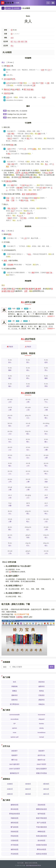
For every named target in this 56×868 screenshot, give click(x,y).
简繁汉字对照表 (41, 773)
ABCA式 (46, 789)
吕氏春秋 (11, 265)
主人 (28, 458)
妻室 (10, 234)
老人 (46, 418)
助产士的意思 (42, 823)
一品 (22, 173)
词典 (18, 3)
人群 (46, 458)
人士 (10, 450)
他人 (14, 89)
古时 (26, 291)
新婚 (35, 198)
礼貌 (36, 289)
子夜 (13, 200)
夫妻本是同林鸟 (31, 194)
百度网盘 (19, 617)
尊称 (5, 89)
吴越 (18, 188)
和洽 (25, 218)
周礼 (9, 208)
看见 (22, 200)
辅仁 (10, 378)
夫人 (46, 434)
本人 (46, 474)
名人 (46, 537)
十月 (25, 149)
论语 (9, 134)
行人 (28, 545)
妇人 (30, 254)
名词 (12, 38)
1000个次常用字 (14, 769)
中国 (5, 93)
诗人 (10, 458)
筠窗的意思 (15, 818)
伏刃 (28, 386)
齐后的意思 (15, 854)
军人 (46, 466)
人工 (28, 498)
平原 (21, 83)
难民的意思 (15, 823)
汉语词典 (17, 8)
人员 (28, 410)
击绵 (44, 188)
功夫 (28, 537)
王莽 (18, 170)
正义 (12, 211)
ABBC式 (10, 794)
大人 (10, 514)
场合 (32, 89)
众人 (28, 185)
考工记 (13, 208)
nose (15, 732)
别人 (10, 426)
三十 (49, 70)
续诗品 (41, 691)
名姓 (48, 273)
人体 (46, 498)
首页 (8, 8)
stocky (41, 728)
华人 (46, 514)
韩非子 (10, 138)
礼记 (44, 97)
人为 (10, 553)
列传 (42, 83)
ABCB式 (28, 794)
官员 (50, 173)
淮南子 (10, 218)
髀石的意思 (15, 809)
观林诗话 (14, 695)
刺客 (12, 185)
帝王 (9, 93)
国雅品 (15, 691)
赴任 (46, 362)
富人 (28, 362)
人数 (46, 450)
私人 (28, 521)
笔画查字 (14, 755)
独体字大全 (41, 760)
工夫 (28, 553)
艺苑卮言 (42, 695)
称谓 (5, 261)
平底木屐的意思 (41, 827)
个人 (46, 402)
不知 (28, 213)
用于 (25, 89)
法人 (10, 545)
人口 (10, 434)
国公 (27, 173)
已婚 (7, 181)
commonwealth (15, 715)
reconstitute (14, 719)
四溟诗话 (42, 682)
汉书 (9, 149)
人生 (46, 426)
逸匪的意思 (15, 849)
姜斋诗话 (14, 700)
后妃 (13, 164)
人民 (28, 402)
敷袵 (46, 378)
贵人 (46, 164)
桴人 (28, 378)
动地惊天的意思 (41, 845)
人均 (10, 482)
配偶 (30, 289)
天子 (8, 97)
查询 (52, 667)
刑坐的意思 (15, 832)
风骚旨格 (14, 686)
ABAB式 (28, 784)
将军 (31, 177)
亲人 (10, 537)
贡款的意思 (41, 805)
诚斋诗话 (42, 686)
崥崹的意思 (41, 832)
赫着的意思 (15, 805)
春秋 (21, 188)
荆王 (28, 138)
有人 (10, 418)
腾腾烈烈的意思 (41, 809)
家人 (10, 530)
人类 (10, 410)
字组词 (10, 347)
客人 (28, 442)
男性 (27, 289)
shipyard (41, 719)
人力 (46, 506)
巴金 (8, 198)
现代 (5, 289)
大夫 (28, 506)
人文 (46, 521)
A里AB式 (46, 784)
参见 (23, 194)
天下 (22, 218)
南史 (9, 164)
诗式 (14, 682)
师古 (9, 154)
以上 (47, 173)
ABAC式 (28, 789)
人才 (28, 426)
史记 (34, 83)
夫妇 (46, 482)
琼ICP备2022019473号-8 (34, 865)
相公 (12, 46)
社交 (12, 291)
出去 (27, 200)
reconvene (42, 715)
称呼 (39, 289)
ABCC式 (46, 794)
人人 (20, 216)
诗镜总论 (42, 704)
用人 (28, 514)
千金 (51, 273)
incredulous (41, 732)
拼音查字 (14, 751)
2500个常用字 (41, 764)
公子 (8, 83)
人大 (28, 466)
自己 (9, 89)
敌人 (46, 442)
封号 (14, 79)
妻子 (12, 41)
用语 (9, 291)
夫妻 (10, 506)
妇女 (10, 181)
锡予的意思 (41, 814)
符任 (46, 386)
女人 (28, 450)
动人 (46, 545)
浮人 (46, 370)
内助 (19, 41)
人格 (10, 490)
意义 (13, 289)
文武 (17, 173)
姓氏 (5, 291)
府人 (28, 370)
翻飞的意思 (15, 827)
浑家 (26, 41)
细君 (22, 41)
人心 (46, 490)
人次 (10, 498)
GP (14, 724)
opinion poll (14, 737)
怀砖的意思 (15, 836)
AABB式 (10, 784)
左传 (43, 70)
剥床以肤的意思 (41, 836)
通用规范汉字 (14, 773)
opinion (14, 728)
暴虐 (33, 273)
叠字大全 (14, 760)
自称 (39, 134)
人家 (10, 521)
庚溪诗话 (42, 700)
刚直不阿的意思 (41, 818)
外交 (29, 89)
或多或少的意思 (41, 854)
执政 (21, 175)
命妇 (9, 79)
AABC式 (10, 789)
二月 (25, 238)
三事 (34, 85)
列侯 (12, 145)
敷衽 (10, 370)
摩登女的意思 (42, 849)
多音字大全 (41, 755)
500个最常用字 (14, 764)
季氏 (13, 134)
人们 (10, 402)
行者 (23, 185)
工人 (28, 418)
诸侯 (8, 66)
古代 (5, 79)
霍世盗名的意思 (15, 814)
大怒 (48, 83)
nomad (42, 737)
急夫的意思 (41, 840)
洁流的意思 (15, 840)
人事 (28, 482)
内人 (15, 41)
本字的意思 (15, 845)
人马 (46, 553)
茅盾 (8, 200)
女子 (41, 188)
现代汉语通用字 (41, 769)
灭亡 (13, 198)
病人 (28, 434)
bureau (41, 724)
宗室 (20, 177)
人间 (46, 530)
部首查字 (42, 751)
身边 (27, 198)
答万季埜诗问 (14, 704)
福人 (10, 386)
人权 (28, 490)
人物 (46, 410)
